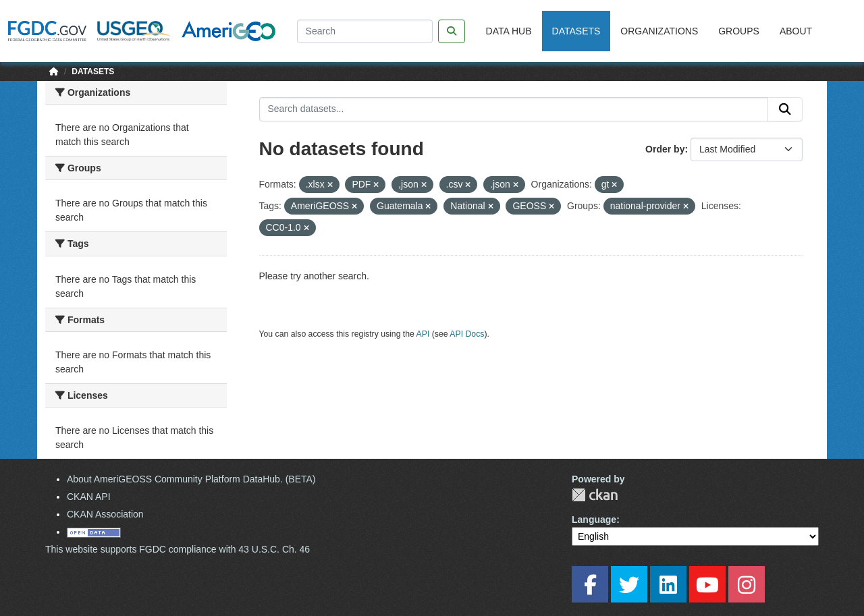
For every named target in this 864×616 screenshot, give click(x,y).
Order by (665, 149)
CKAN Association (105, 514)
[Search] (365, 31)
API (423, 334)
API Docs (467, 334)
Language (594, 520)
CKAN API (89, 497)
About (796, 31)
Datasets (576, 31)
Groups (739, 31)
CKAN (595, 495)
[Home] (54, 72)
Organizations (659, 31)
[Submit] (785, 109)
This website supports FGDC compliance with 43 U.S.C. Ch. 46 (178, 549)
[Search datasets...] (514, 109)
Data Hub (509, 31)
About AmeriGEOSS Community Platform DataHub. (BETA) (191, 479)
